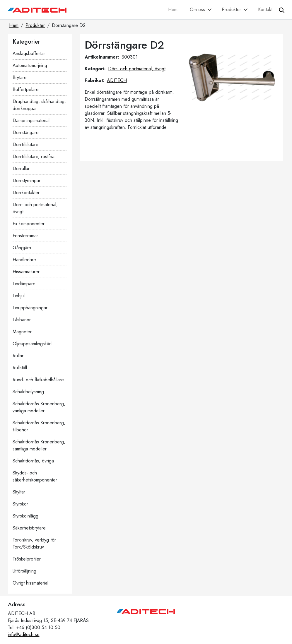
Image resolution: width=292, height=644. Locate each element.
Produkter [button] (231, 10)
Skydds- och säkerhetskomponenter (35, 476)
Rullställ (20, 368)
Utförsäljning (24, 571)
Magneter (22, 332)
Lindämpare (24, 284)
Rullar (18, 356)
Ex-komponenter (29, 224)
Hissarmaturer (26, 272)
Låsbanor (22, 320)
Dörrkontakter (26, 193)
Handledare (24, 260)
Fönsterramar (25, 236)
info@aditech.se (24, 634)
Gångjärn (22, 248)
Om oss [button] (197, 10)
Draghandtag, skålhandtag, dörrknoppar (39, 105)
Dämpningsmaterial (31, 121)
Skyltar (19, 492)
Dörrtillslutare (25, 145)
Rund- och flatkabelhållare (38, 380)
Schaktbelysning (28, 392)
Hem (173, 10)
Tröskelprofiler (27, 559)
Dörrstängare (26, 133)
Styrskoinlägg (25, 516)
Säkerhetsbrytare (29, 528)
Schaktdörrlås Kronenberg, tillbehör (39, 426)
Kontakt (265, 10)
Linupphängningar (30, 308)
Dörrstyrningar (27, 181)
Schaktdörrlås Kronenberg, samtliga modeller (39, 445)
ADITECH (117, 80)
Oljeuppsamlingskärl (32, 344)
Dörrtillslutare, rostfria (34, 157)
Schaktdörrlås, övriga (33, 461)
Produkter (35, 25)
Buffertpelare (26, 89)
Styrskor (20, 504)
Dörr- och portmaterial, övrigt (35, 208)
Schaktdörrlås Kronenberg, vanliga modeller (39, 407)
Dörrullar (21, 169)
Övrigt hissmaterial (30, 583)
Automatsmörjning (30, 65)
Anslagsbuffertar (29, 53)
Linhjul (19, 296)
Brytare (20, 77)
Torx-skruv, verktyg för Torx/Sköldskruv (34, 543)
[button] (210, 10)
